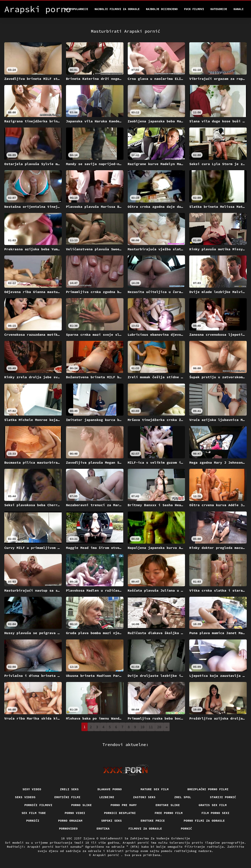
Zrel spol (183, 797)
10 (142, 727)
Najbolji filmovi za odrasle (117, 9)
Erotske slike (168, 805)
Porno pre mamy (124, 805)
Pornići (33, 821)
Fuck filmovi (194, 9)
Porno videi (75, 813)
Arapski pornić (107, 855)
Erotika (103, 828)
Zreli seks (69, 789)
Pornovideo (68, 828)
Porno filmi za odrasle (204, 821)
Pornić (186, 828)
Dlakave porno (110, 789)
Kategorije (219, 9)
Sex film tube (34, 813)
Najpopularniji (77, 9)
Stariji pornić (223, 797)
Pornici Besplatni (120, 813)
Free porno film (169, 813)
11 (151, 727)
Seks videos (25, 797)
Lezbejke (107, 797)
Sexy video (32, 789)
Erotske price (153, 821)
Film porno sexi (215, 813)
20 (159, 727)
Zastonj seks (144, 797)
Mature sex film (155, 789)
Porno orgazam (70, 821)
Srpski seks (112, 821)
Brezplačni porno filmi (208, 789)
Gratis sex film (213, 805)
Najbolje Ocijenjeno (162, 9)
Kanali (239, 9)
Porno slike (81, 805)
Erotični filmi (67, 797)
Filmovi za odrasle (145, 828)
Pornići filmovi (38, 805)
